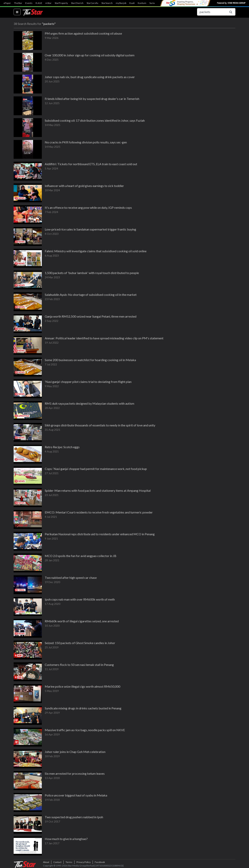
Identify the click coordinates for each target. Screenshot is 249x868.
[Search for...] (212, 12)
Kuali (132, 3)
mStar (48, 3)
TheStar (18, 3)
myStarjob (121, 3)
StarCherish (77, 3)
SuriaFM (154, 3)
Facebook (100, 862)
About (46, 862)
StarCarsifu (92, 3)
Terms (69, 862)
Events (29, 3)
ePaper (7, 3)
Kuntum (142, 3)
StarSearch (107, 3)
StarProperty (61, 3)
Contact (57, 862)
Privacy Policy (84, 862)
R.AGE (39, 3)
